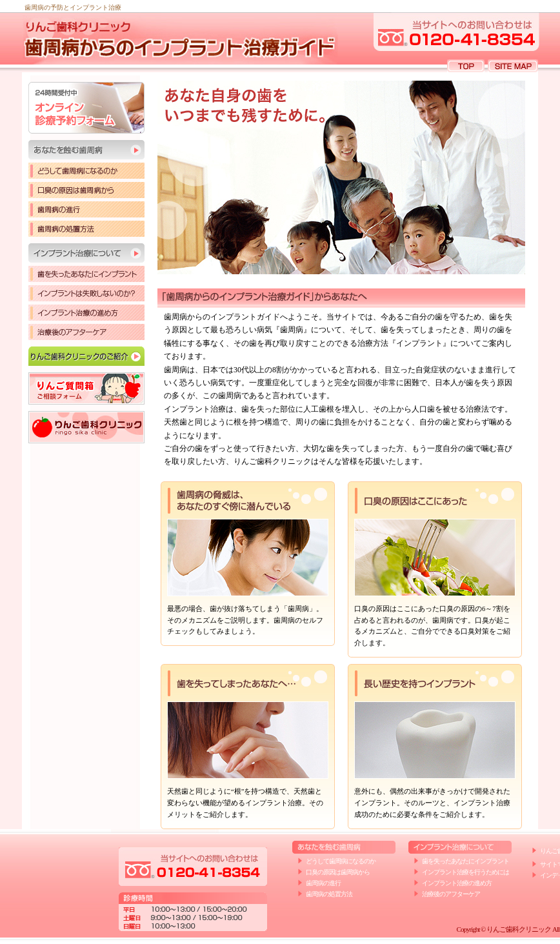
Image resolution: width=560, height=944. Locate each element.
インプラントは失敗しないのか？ (86, 293)
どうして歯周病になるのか (86, 171)
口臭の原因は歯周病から (86, 190)
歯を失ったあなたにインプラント (86, 274)
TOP (466, 66)
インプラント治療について (86, 253)
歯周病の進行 (86, 209)
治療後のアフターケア (86, 332)
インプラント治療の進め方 (86, 313)
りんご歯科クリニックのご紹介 (86, 356)
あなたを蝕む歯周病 (86, 150)
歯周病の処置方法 (86, 229)
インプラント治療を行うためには (465, 872)
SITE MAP (513, 66)
